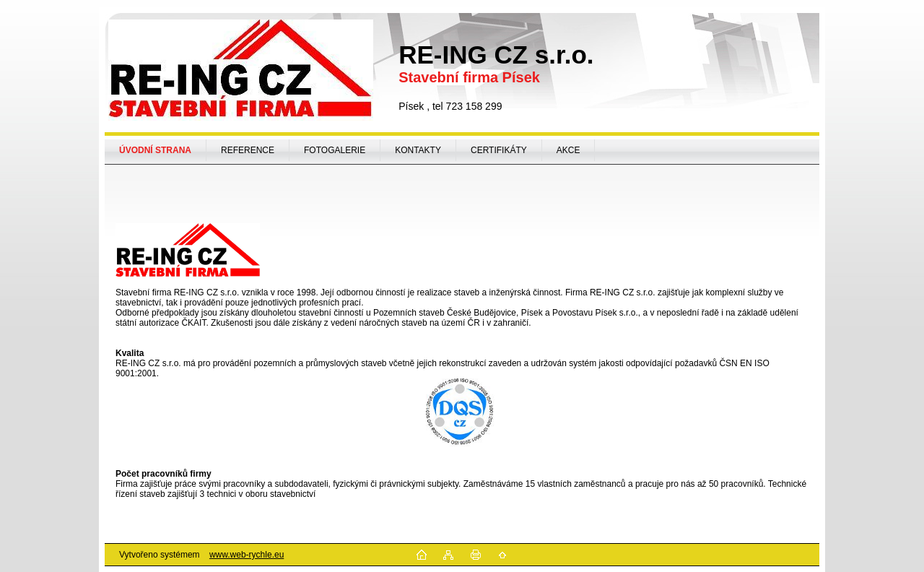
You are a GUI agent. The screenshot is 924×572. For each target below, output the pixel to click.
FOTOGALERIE (335, 150)
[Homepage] (156, 150)
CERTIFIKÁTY (499, 150)
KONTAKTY (418, 150)
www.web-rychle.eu (247, 555)
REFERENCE (248, 150)
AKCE (568, 150)
